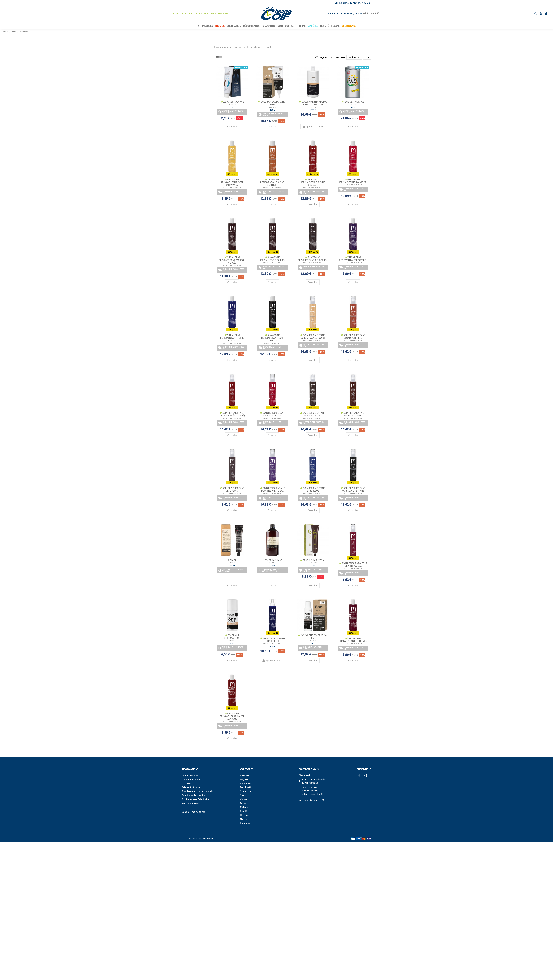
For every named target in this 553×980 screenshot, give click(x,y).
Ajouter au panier (313, 127)
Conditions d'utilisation (194, 795)
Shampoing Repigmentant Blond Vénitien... (272, 182)
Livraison (186, 783)
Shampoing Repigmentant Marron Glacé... (232, 260)
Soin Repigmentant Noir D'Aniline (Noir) (353, 489)
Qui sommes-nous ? (192, 779)
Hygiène (244, 779)
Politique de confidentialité (195, 799)
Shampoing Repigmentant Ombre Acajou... (232, 716)
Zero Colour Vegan (313, 560)
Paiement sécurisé (191, 787)
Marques (245, 775)
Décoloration (247, 787)
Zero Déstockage (232, 102)
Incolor (232, 560)
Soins (243, 795)
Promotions (246, 823)
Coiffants (245, 799)
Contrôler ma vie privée (193, 812)
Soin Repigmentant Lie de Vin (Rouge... (353, 565)
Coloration (246, 783)
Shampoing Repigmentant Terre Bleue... (232, 338)
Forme (243, 803)
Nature (244, 819)
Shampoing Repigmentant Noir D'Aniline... (272, 338)
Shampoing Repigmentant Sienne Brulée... (313, 182)
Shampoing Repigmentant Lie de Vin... (353, 640)
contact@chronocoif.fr (313, 800)
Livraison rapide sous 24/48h (355, 3)
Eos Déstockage (353, 102)
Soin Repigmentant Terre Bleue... (313, 489)
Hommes (245, 815)
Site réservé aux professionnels (197, 791)
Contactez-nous (190, 775)
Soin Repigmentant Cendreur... (232, 489)
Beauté (244, 811)
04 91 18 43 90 (309, 788)
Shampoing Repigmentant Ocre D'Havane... (232, 182)
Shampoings (246, 791)
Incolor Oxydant (272, 560)
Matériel (244, 807)
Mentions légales (190, 803)
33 (367, 57)
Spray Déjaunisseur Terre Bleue (272, 640)
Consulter (232, 127)
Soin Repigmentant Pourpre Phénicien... (272, 489)
